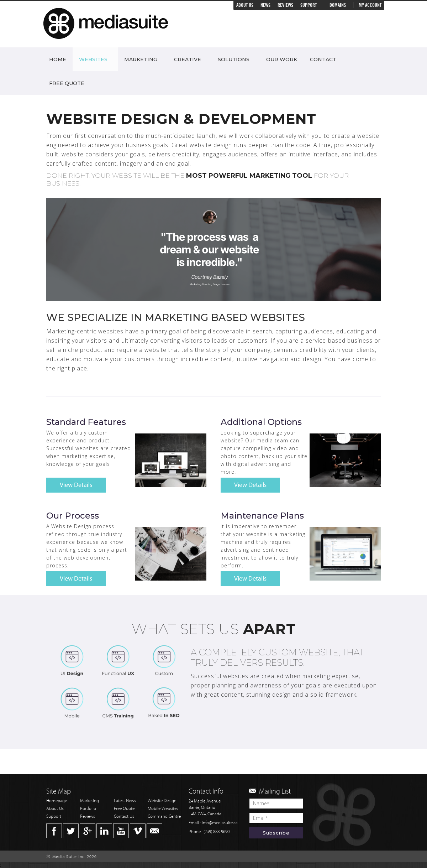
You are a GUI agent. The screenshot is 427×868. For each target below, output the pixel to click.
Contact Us (124, 817)
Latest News (125, 801)
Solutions (234, 59)
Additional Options (261, 422)
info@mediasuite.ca (220, 823)
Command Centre (164, 817)
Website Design (162, 801)
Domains (338, 5)
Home (58, 59)
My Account (370, 5)
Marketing (141, 59)
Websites (93, 59)
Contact (323, 59)
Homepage (57, 801)
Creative (188, 59)
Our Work (282, 59)
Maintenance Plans (262, 516)
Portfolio (88, 809)
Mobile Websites (163, 809)
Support (309, 5)
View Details (76, 485)
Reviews (285, 5)
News (265, 5)
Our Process (73, 516)
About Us (245, 5)
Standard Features (86, 422)
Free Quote (67, 83)
